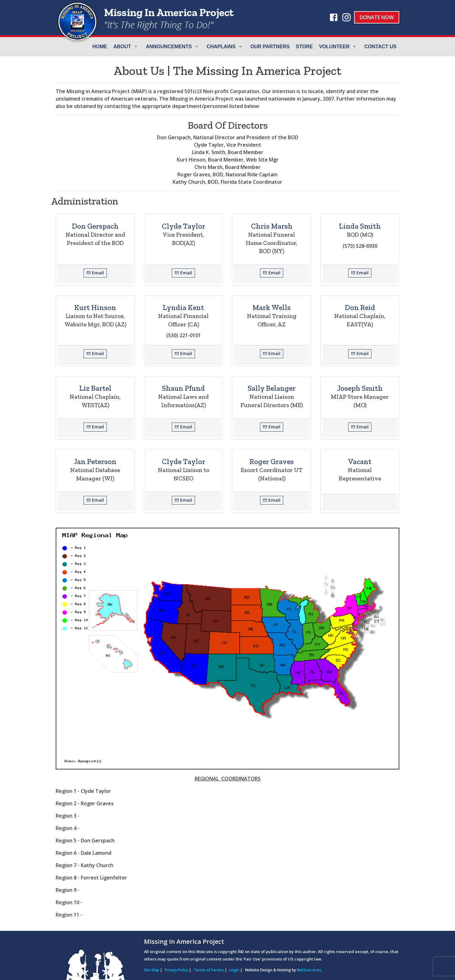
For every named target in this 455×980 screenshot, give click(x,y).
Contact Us (380, 47)
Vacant (360, 461)
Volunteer (334, 47)
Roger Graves (272, 461)
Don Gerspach (95, 226)
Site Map (152, 970)
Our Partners (270, 47)
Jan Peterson (95, 461)
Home (100, 47)
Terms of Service (209, 970)
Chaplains (221, 47)
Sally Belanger (272, 388)
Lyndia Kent (183, 307)
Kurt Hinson (95, 307)
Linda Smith (360, 226)
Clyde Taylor (184, 226)
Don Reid (360, 307)
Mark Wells (272, 307)
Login (234, 970)
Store (304, 47)
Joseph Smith (360, 388)
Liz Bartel (95, 388)
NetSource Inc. (310, 970)
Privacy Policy (176, 970)
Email (95, 273)
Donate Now (377, 17)
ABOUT (122, 47)
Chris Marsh (272, 226)
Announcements (169, 47)
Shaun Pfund (183, 388)
